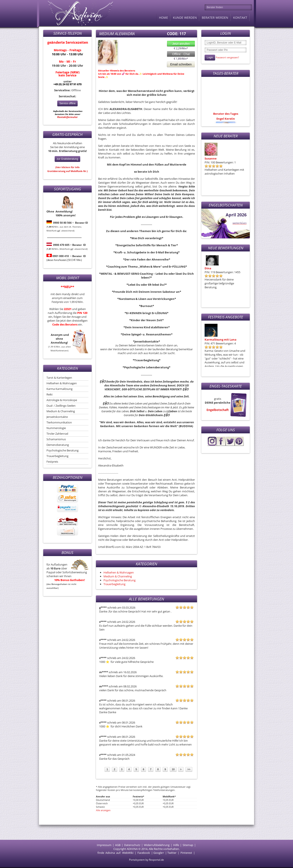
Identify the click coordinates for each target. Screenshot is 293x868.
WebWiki (128, 853)
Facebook (144, 853)
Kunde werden (185, 18)
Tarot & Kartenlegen (59, 378)
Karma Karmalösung (59, 389)
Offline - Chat (181, 54)
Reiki (49, 394)
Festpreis (52, 462)
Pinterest (186, 853)
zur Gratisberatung (67, 159)
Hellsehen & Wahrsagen (62, 383)
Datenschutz (132, 845)
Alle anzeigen (103, 810)
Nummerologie (56, 428)
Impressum (104, 845)
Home (163, 18)
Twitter (172, 853)
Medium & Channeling (61, 411)
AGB (118, 845)
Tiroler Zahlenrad (57, 434)
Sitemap (188, 845)
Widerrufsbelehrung (157, 845)
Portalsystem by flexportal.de (146, 860)
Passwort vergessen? (227, 57)
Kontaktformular (67, 117)
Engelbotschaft (218, 410)
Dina (208, 268)
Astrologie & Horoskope (62, 400)
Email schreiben (181, 64)
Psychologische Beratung (62, 450)
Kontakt (240, 18)
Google (158, 853)
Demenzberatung (58, 445)
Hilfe (176, 845)
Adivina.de (77, 13)
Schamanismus (56, 439)
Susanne (211, 158)
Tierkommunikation (59, 422)
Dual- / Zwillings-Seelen (61, 406)
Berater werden (215, 18)
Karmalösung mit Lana (221, 339)
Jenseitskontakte (57, 417)
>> (189, 769)
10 (173, 769)
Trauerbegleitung (57, 456)
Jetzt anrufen (181, 44)
